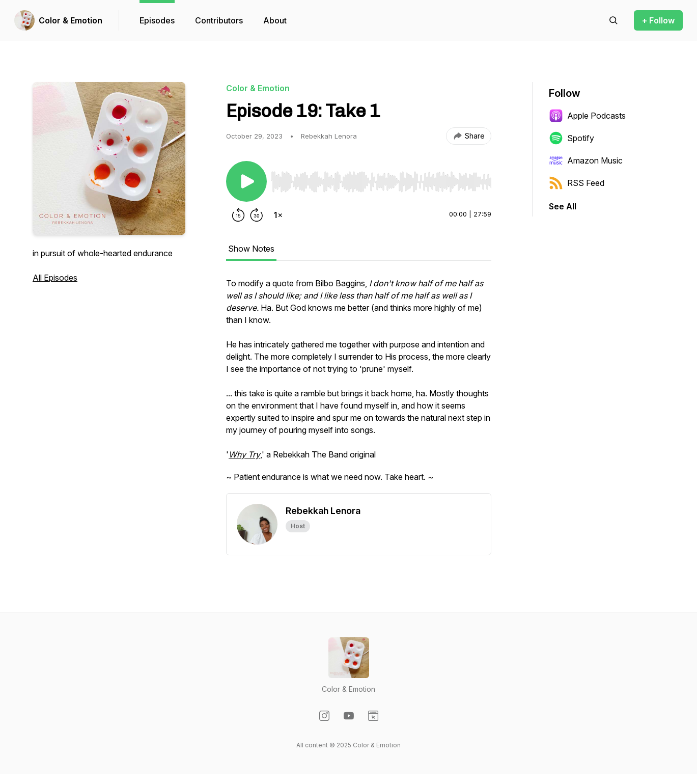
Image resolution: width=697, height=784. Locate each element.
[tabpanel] (359, 385)
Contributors (219, 20)
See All (563, 206)
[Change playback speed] (278, 215)
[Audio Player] (381, 179)
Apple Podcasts (587, 116)
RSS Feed (577, 183)
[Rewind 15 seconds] (238, 215)
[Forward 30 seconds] (257, 215)
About (275, 20)
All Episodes (55, 278)
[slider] (381, 182)
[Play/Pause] (246, 181)
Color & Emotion (71, 20)
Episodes (157, 20)
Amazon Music (586, 160)
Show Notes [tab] (251, 249)
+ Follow (658, 20)
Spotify (571, 138)
